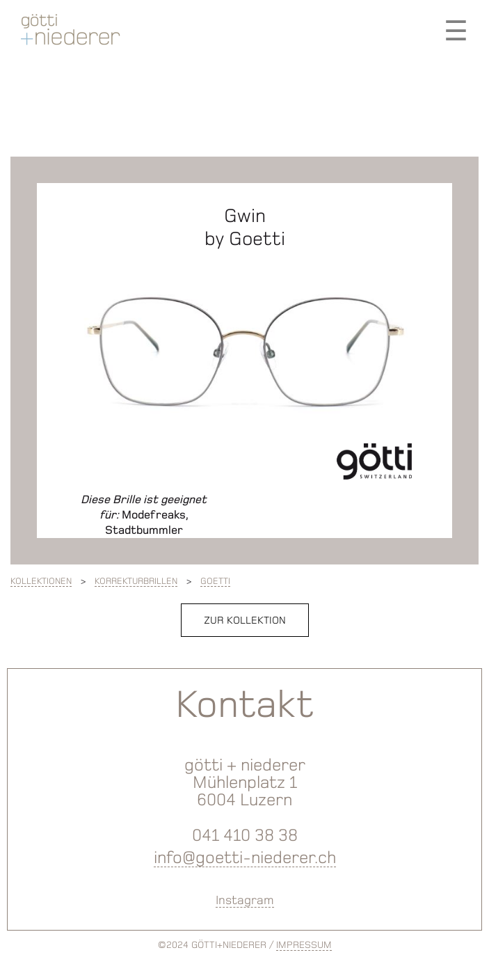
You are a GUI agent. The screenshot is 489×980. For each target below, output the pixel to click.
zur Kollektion (245, 620)
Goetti (215, 581)
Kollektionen (41, 581)
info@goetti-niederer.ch (245, 857)
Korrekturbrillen (136, 581)
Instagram (245, 900)
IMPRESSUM (304, 945)
